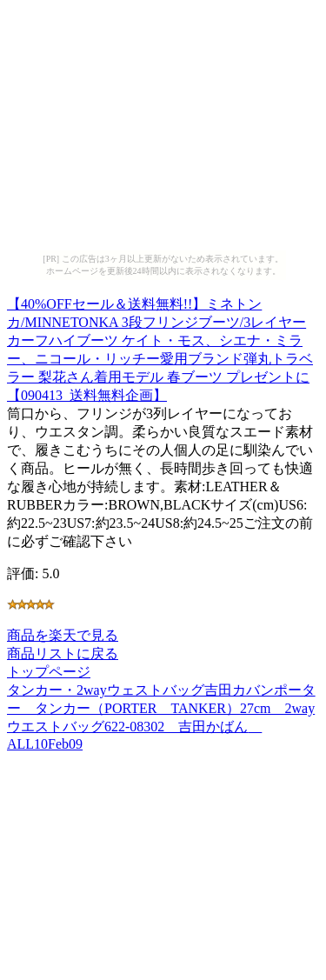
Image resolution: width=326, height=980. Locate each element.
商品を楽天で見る (63, 635)
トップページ (49, 672)
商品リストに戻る (63, 653)
